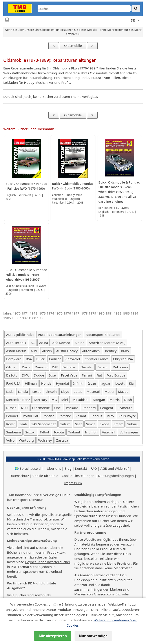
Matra (109, 391)
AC (33, 343)
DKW (26, 375)
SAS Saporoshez (44, 424)
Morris (115, 400)
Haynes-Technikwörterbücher (47, 562)
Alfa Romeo (61, 343)
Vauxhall (109, 432)
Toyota (59, 432)
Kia (131, 383)
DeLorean (120, 367)
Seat (78, 424)
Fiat (99, 375)
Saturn (65, 424)
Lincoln (51, 391)
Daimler (87, 367)
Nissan (11, 408)
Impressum (73, 483)
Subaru (133, 424)
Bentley (111, 351)
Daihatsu (69, 367)
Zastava (62, 440)
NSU (24, 408)
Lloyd (65, 391)
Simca (91, 424)
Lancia (23, 391)
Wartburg (26, 440)
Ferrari (87, 375)
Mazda (123, 391)
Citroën (12, 367)
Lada (10, 391)
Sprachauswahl (31, 468)
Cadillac (55, 359)
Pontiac (48, 416)
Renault (97, 416)
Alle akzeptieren (53, 636)
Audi (34, 351)
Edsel (52, 375)
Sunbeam (14, 432)
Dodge (39, 375)
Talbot (45, 432)
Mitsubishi (80, 400)
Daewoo (41, 367)
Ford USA (13, 383)
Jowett (120, 383)
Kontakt (81, 468)
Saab (23, 424)
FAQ (94, 468)
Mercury (41, 400)
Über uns (54, 468)
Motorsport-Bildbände (103, 335)
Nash (128, 400)
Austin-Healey (67, 351)
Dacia (26, 367)
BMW (125, 351)
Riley (110, 416)
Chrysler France (97, 359)
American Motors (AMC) (107, 343)
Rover (11, 424)
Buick (40, 359)
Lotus (78, 391)
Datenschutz (19, 476)
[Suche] (136, 8)
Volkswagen (129, 432)
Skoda (104, 424)
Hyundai (62, 383)
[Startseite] (7, 19)
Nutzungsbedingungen (116, 476)
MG (54, 400)
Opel (58, 408)
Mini (65, 400)
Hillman (31, 383)
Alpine (79, 343)
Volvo (10, 440)
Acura (44, 343)
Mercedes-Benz (18, 400)
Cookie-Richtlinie (45, 476)
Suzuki (30, 432)
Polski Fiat (31, 416)
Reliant (81, 416)
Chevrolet (73, 359)
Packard (72, 408)
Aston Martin (16, 351)
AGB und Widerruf (115, 468)
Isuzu (92, 383)
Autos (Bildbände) (20, 335)
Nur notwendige (93, 636)
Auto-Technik (16, 343)
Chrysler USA (123, 359)
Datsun (103, 367)
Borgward (14, 359)
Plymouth (125, 408)
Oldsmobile (73, 45)
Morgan (99, 400)
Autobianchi (91, 351)
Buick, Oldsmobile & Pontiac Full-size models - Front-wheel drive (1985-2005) (26, 275)
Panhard (89, 408)
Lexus (37, 391)
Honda (46, 383)
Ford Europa (116, 375)
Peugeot (107, 408)
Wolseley (45, 440)
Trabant (74, 432)
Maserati (93, 391)
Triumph (91, 432)
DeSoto (12, 375)
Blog (68, 468)
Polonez (12, 416)
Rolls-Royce (127, 416)
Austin (47, 351)
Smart (118, 424)
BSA (29, 359)
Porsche (65, 416)
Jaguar (106, 383)
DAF (55, 367)
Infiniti (78, 383)
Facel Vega (69, 375)
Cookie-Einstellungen (78, 476)
